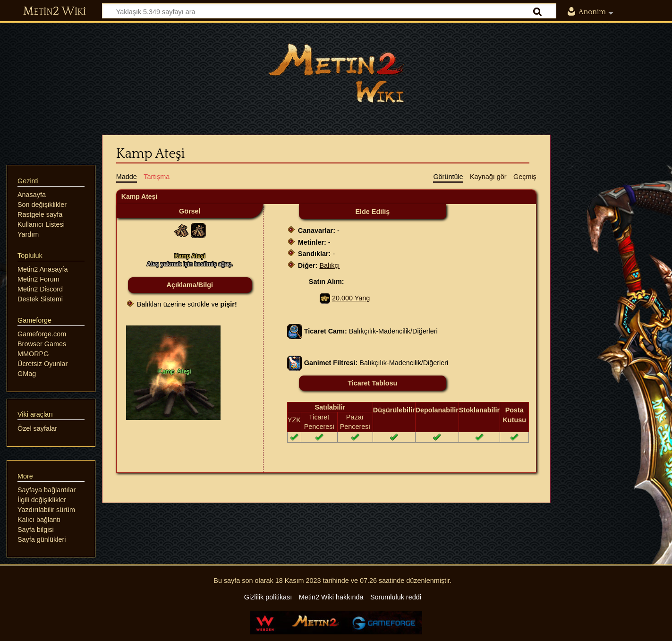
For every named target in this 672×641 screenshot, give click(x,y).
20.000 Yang (351, 298)
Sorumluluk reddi (396, 597)
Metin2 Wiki (55, 11)
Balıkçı (329, 265)
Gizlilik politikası (268, 597)
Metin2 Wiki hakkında (331, 597)
